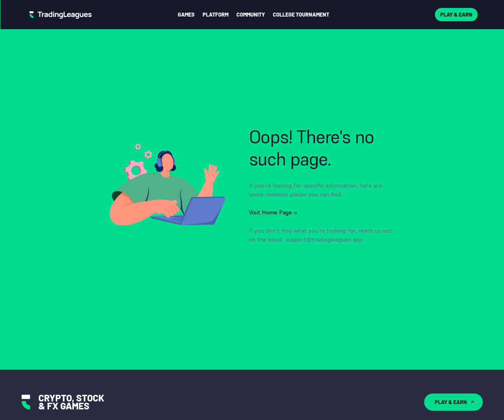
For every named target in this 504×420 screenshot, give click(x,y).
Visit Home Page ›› (273, 212)
